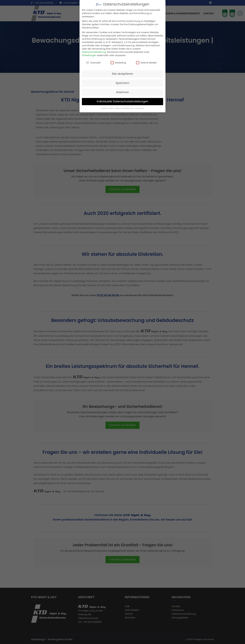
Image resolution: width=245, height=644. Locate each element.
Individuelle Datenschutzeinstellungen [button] (123, 101)
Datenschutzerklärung (94, 52)
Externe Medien (147, 63)
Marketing (118, 63)
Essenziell (93, 63)
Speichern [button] (122, 83)
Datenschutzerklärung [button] (124, 108)
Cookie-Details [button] (107, 108)
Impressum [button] (139, 108)
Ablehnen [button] (122, 92)
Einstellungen (89, 55)
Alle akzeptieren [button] (122, 74)
